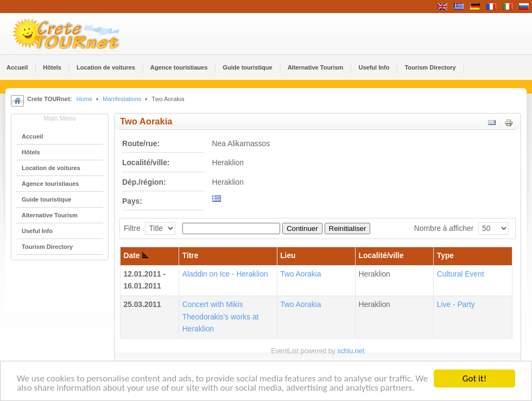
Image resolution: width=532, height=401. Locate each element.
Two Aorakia (300, 274)
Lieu (288, 256)
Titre (191, 256)
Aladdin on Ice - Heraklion (225, 274)
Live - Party (456, 305)
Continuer (302, 228)
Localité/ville (381, 256)
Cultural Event (461, 274)
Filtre (132, 228)
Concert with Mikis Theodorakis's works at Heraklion (221, 317)
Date (137, 256)
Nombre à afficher (444, 228)
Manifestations (122, 99)
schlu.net (351, 351)
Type (445, 256)
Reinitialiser (348, 228)
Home (84, 99)
